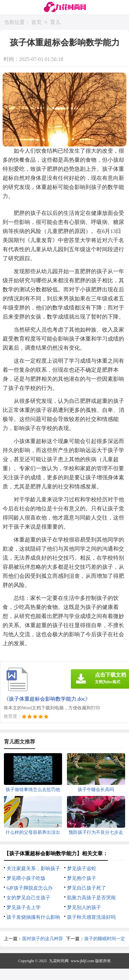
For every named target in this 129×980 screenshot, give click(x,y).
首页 (36, 23)
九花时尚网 (59, 961)
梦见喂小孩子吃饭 (26, 878)
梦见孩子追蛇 (82, 869)
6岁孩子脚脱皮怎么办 (30, 888)
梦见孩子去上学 (24, 907)
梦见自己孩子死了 (86, 888)
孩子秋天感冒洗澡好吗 (91, 917)
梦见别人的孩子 (84, 907)
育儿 (55, 23)
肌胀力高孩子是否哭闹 (91, 898)
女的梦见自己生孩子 (28, 898)
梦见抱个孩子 (82, 878)
